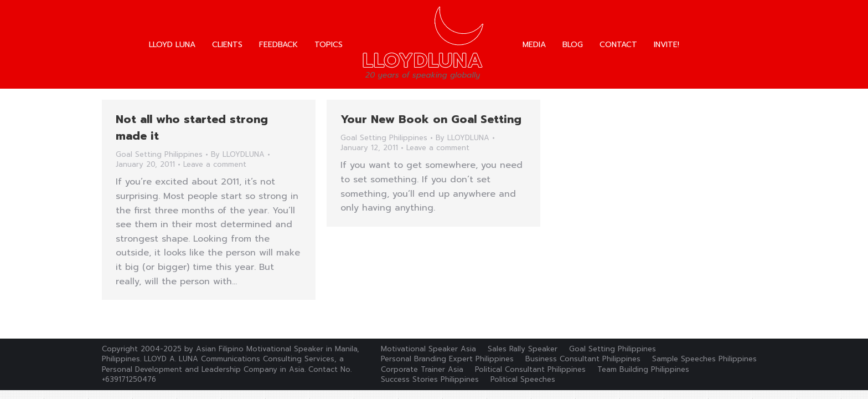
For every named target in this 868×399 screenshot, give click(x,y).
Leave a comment (215, 165)
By (238, 155)
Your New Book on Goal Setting (431, 119)
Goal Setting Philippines (159, 154)
